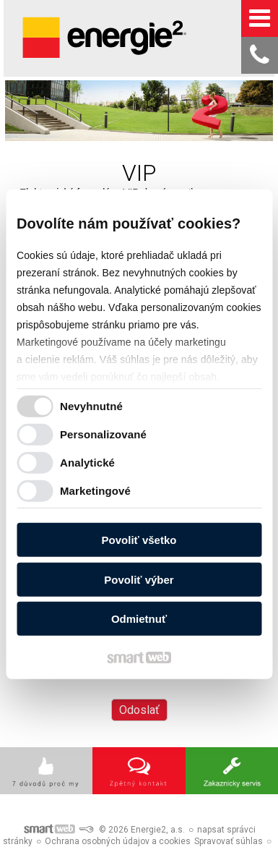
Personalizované (103, 434)
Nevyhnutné (91, 405)
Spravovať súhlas (229, 841)
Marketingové (95, 490)
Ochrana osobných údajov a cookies (118, 841)
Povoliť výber (139, 579)
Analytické (87, 462)
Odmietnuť (139, 619)
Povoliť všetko (139, 540)
